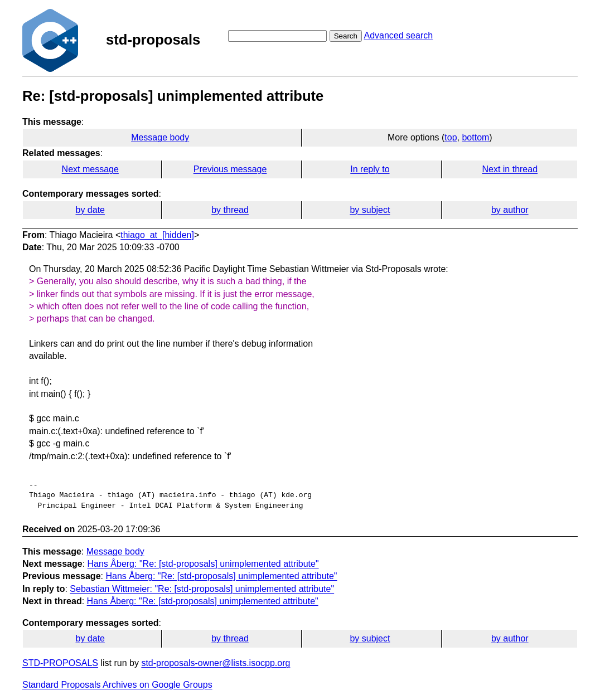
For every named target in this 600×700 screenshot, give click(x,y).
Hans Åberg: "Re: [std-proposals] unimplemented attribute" (203, 564)
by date (90, 210)
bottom (475, 137)
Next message (90, 169)
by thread (230, 210)
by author (510, 210)
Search (346, 36)
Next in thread (510, 169)
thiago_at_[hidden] (157, 235)
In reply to (370, 169)
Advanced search (398, 35)
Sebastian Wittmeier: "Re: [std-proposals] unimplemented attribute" (202, 589)
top (451, 137)
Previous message (230, 169)
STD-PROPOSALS (60, 663)
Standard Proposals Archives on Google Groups (117, 685)
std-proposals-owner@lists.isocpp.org (216, 663)
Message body (160, 137)
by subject (370, 210)
